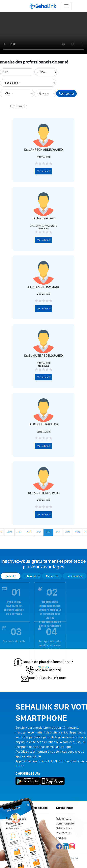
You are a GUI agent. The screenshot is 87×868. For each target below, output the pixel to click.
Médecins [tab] (52, 576)
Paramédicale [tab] (74, 576)
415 (29, 532)
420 (77, 532)
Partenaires (13, 823)
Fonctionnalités (16, 819)
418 (58, 532)
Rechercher (66, 94)
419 (67, 532)
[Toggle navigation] (66, 6)
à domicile (20, 106)
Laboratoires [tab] (32, 576)
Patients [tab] (10, 576)
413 (10, 532)
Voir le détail (43, 171)
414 (19, 532)
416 (39, 532)
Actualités (12, 828)
